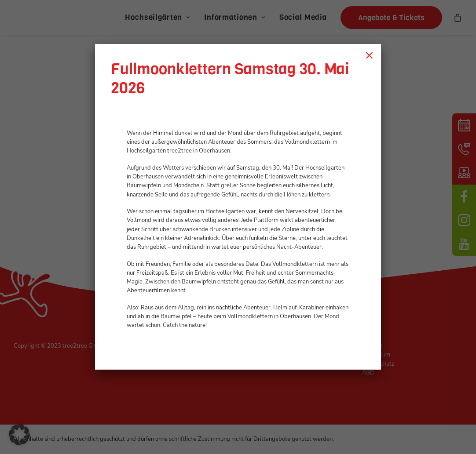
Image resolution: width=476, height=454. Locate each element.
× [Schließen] (369, 55)
